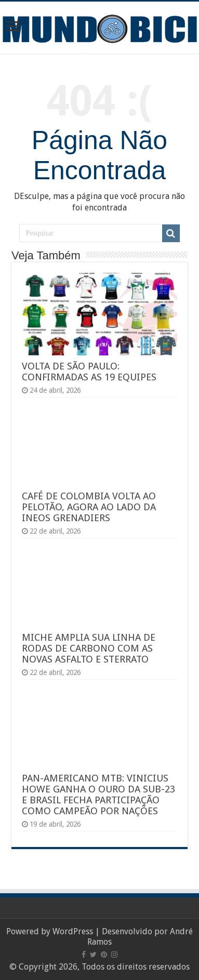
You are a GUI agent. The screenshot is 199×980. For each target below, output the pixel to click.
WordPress (73, 931)
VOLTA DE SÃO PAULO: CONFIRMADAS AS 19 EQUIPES (89, 372)
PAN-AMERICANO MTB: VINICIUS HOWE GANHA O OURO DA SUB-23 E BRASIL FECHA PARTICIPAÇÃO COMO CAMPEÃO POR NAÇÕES (98, 794)
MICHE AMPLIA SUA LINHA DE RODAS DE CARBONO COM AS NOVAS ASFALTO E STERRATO (89, 648)
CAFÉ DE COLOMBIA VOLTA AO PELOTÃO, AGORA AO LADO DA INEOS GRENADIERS (89, 507)
